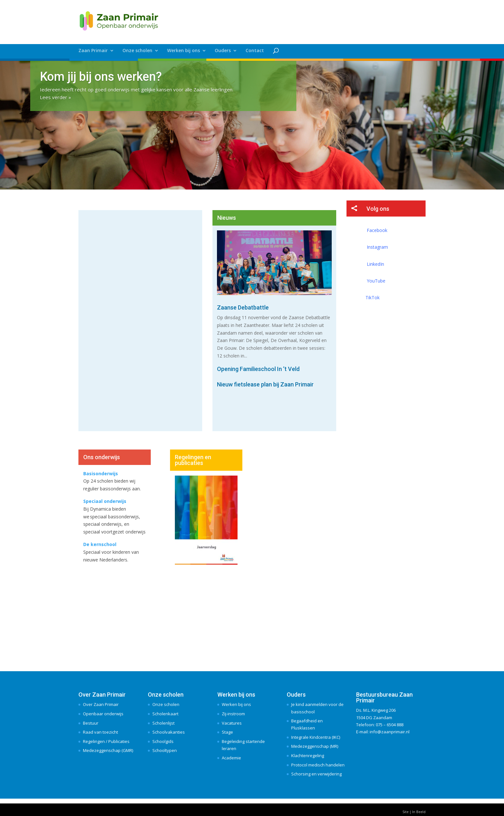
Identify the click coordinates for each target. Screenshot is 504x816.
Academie (231, 758)
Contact (255, 51)
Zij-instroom (233, 714)
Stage (227, 732)
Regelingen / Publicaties (106, 741)
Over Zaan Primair (101, 704)
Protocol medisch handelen (318, 765)
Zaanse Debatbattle (243, 307)
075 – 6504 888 (390, 725)
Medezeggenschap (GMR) (108, 750)
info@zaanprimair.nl (390, 732)
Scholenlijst (163, 723)
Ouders (223, 51)
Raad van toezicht (100, 732)
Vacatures (232, 723)
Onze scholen (137, 51)
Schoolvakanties (169, 732)
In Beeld (419, 812)
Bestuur (91, 723)
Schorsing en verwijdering (316, 774)
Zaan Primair (93, 51)
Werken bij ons (184, 51)
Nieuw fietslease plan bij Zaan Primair (265, 384)
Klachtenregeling (308, 756)
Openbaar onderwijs (103, 714)
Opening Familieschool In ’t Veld (258, 369)
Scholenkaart (165, 714)
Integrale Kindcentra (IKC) (316, 737)
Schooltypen (165, 750)
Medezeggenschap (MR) (315, 746)
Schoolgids (163, 741)
